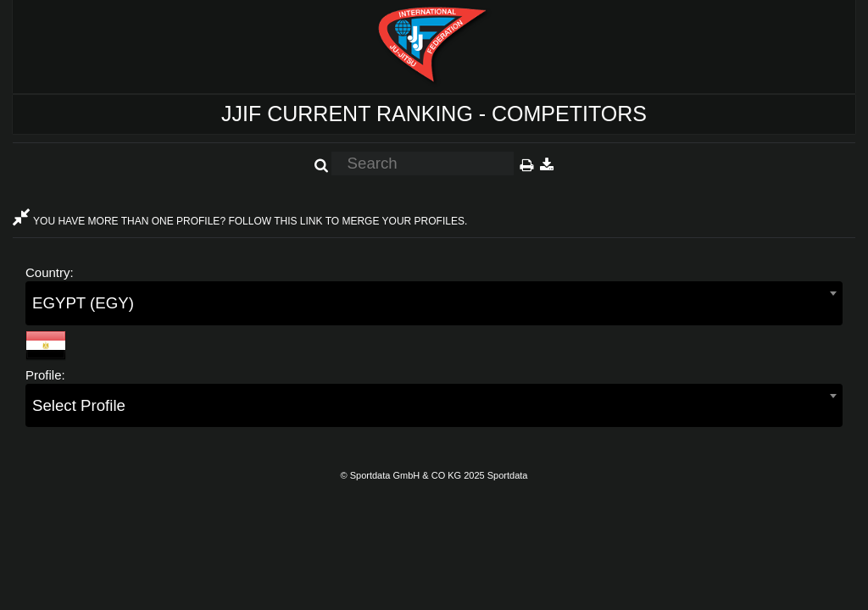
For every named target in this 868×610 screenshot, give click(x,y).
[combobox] (434, 303)
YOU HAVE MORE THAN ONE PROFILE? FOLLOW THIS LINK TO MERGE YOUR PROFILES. (240, 221)
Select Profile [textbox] (79, 405)
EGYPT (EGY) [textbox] (83, 303)
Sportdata (508, 475)
